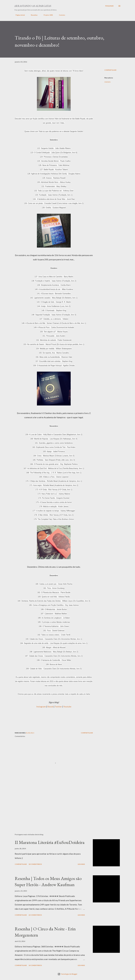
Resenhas (33, 15)
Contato (61, 15)
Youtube (67, 707)
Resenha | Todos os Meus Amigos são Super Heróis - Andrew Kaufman (48, 881)
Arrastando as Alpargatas (33, 6)
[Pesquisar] (109, 6)
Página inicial (19, 15)
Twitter (58, 707)
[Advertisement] (54, 718)
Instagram (41, 707)
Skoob (50, 707)
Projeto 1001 (47, 15)
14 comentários (35, 965)
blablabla (107, 82)
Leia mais (81, 864)
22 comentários (35, 915)
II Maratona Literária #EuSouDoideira (50, 842)
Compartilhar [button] (110, 70)
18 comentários (35, 864)
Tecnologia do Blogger (67, 974)
